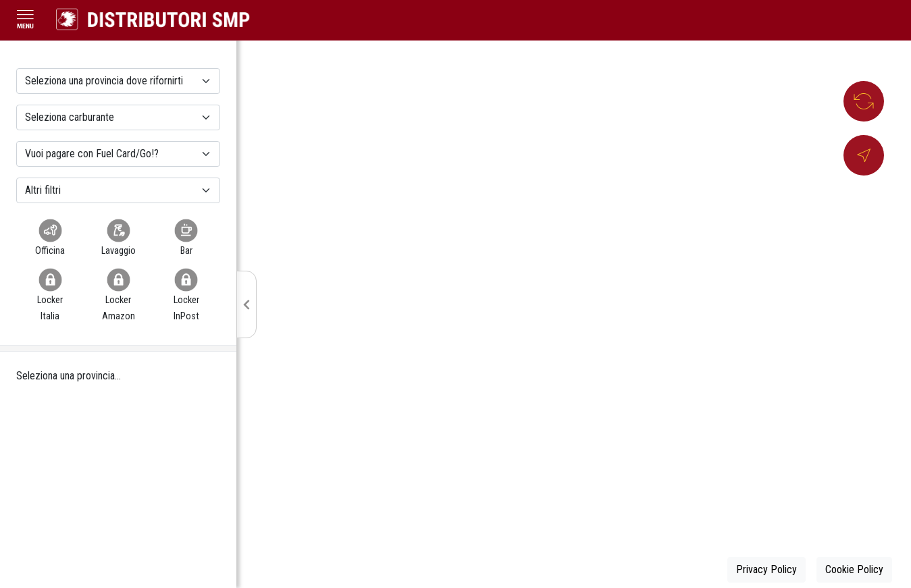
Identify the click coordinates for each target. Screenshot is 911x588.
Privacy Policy (766, 569)
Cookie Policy (854, 569)
